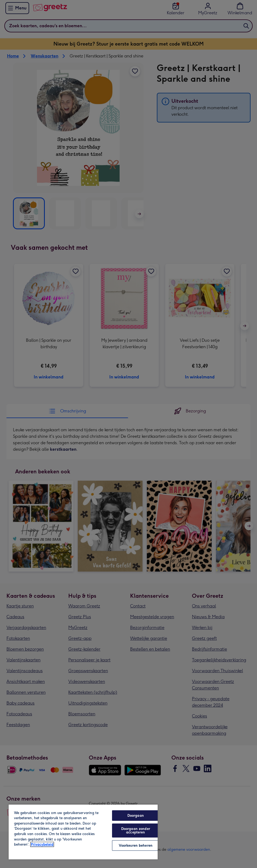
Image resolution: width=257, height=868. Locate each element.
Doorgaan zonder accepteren (136, 831)
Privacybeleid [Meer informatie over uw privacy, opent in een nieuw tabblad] (42, 844)
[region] (83, 832)
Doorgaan (136, 816)
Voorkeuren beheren (136, 845)
